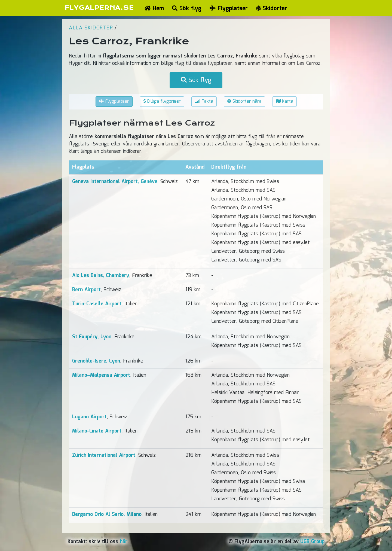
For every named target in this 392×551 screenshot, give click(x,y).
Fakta (204, 101)
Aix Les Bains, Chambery (101, 276)
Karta (284, 101)
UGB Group (312, 542)
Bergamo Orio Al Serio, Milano (107, 515)
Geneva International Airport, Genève (115, 182)
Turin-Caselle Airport (97, 304)
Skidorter (272, 8)
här (124, 542)
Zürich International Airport (104, 455)
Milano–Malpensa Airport (101, 375)
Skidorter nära (244, 101)
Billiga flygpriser (162, 101)
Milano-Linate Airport (97, 431)
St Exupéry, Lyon (92, 337)
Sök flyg (187, 8)
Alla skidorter (91, 28)
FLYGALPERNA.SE (99, 8)
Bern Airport (86, 290)
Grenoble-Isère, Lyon (96, 361)
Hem (154, 8)
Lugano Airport (89, 417)
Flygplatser (229, 8)
